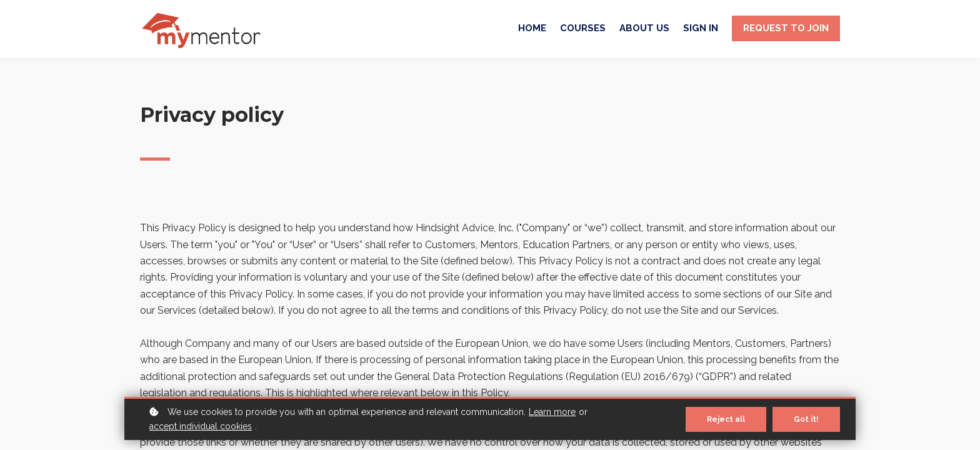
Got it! (806, 419)
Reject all (726, 419)
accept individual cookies (201, 426)
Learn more (552, 412)
